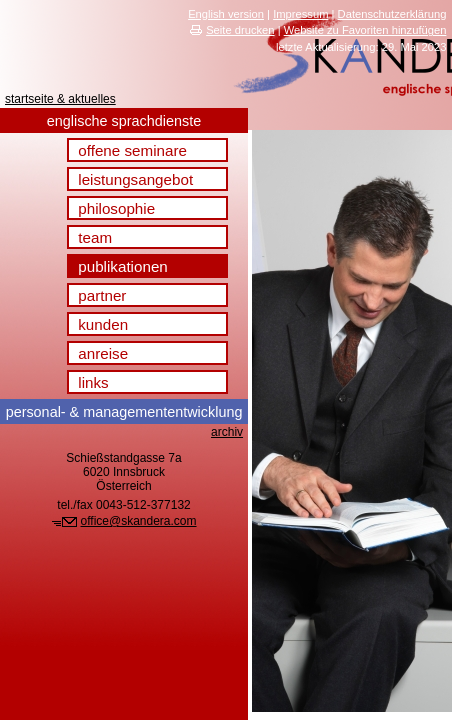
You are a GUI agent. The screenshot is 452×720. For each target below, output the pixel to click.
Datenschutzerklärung (392, 14)
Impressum (300, 14)
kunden (103, 324)
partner (102, 295)
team (95, 237)
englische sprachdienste (124, 121)
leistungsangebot (135, 179)
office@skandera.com (139, 521)
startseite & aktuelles (60, 99)
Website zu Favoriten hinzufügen (365, 30)
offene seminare (132, 150)
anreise (103, 353)
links (93, 382)
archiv (227, 432)
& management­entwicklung (124, 412)
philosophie (116, 208)
